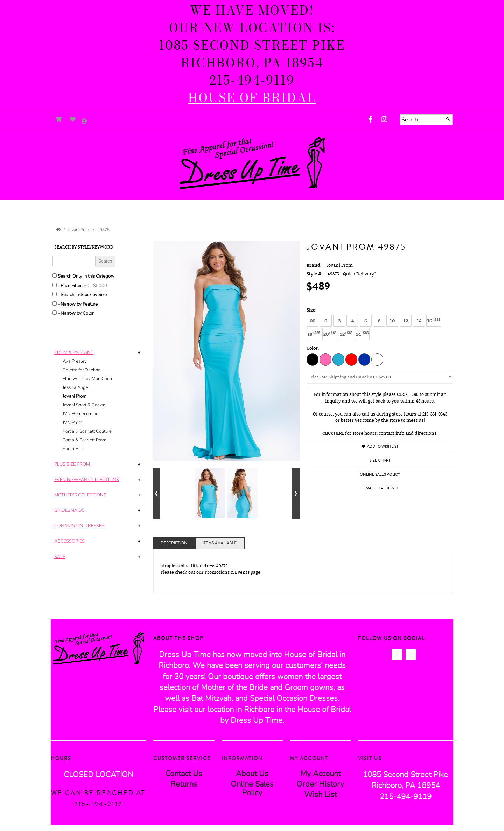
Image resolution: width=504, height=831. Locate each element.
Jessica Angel (76, 387)
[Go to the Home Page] (58, 230)
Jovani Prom (75, 396)
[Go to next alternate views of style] (296, 493)
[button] (252, 206)
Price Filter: (72, 286)
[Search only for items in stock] (55, 294)
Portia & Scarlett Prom (85, 440)
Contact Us (184, 774)
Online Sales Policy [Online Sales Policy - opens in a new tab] (380, 474)
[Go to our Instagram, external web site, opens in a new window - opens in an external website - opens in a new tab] (384, 120)
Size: (312, 310)
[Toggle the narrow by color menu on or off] (55, 313)
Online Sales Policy (252, 788)
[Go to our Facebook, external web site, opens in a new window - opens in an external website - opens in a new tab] (370, 120)
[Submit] (448, 119)
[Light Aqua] (338, 359)
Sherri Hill (73, 449)
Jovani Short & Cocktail (85, 405)
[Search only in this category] (55, 275)
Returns (184, 784)
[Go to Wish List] (73, 120)
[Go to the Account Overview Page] (84, 122)
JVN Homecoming (81, 414)
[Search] (426, 120)
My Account (320, 774)
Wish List (320, 795)
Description (174, 543)
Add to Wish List (380, 446)
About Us (252, 774)
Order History (320, 784)
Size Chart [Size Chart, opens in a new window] (380, 460)
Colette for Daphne (82, 370)
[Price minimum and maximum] (98, 286)
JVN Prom (72, 423)
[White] (377, 359)
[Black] (313, 359)
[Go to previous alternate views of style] (157, 493)
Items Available (220, 543)
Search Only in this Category (86, 276)
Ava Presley (75, 361)
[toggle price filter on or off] (55, 285)
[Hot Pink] (325, 359)
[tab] (99, 401)
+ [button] (139, 352)
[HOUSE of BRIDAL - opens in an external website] (252, 98)
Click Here (408, 395)
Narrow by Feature (79, 304)
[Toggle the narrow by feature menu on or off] (55, 303)
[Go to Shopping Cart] (59, 120)
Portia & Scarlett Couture (87, 431)
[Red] (351, 359)
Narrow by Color (77, 313)
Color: (313, 348)
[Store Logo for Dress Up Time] (252, 163)
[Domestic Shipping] (380, 377)
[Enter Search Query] (74, 261)
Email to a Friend (380, 488)
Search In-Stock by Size (84, 295)
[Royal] (364, 359)
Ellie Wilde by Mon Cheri (87, 379)
